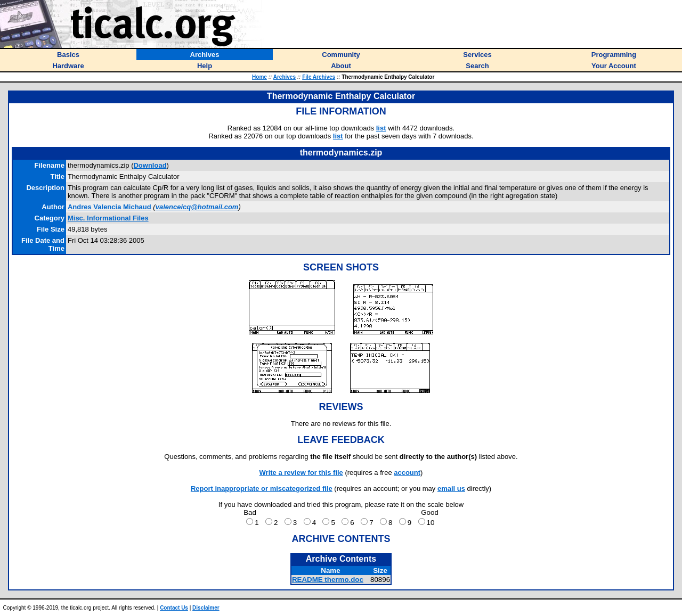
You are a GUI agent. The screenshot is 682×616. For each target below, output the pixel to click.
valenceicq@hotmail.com (197, 207)
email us (451, 488)
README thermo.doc (328, 580)
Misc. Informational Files (108, 218)
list (381, 128)
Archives (285, 77)
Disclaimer (206, 608)
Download (150, 165)
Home (259, 77)
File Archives (319, 77)
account (407, 473)
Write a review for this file (301, 473)
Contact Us (174, 608)
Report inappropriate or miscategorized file (262, 488)
